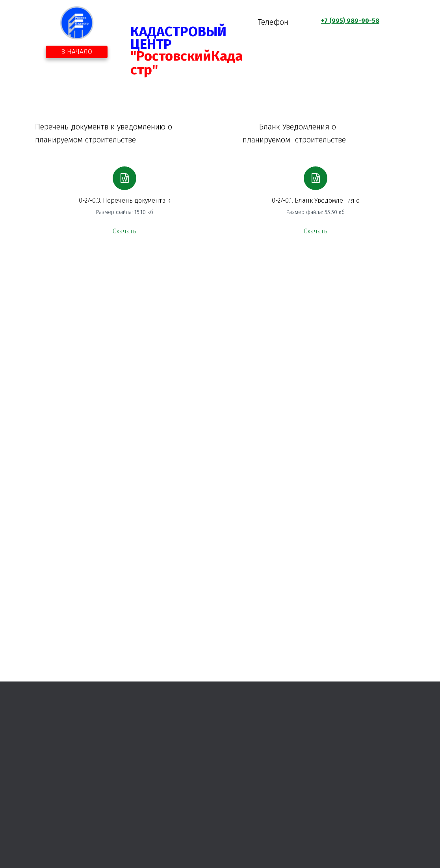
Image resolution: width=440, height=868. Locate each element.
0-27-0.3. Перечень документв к (124, 200)
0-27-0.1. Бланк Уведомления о (316, 200)
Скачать (124, 231)
